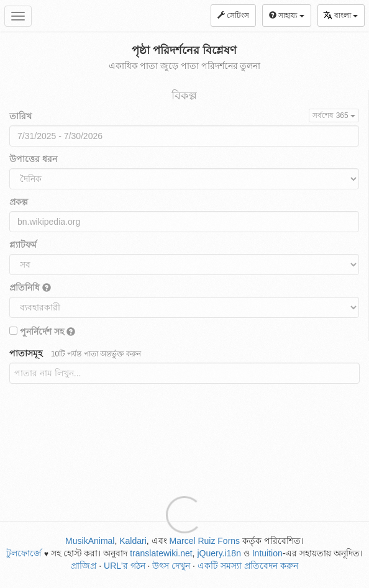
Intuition (267, 553)
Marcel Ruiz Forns (205, 541)
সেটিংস (233, 16)
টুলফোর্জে (24, 553)
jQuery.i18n (219, 553)
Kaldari (133, 541)
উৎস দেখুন (171, 566)
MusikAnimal (90, 541)
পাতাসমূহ (75, 353)
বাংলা (340, 15)
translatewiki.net (161, 553)
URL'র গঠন (125, 566)
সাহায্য (287, 16)
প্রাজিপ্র (84, 566)
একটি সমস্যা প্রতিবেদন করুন (248, 566)
